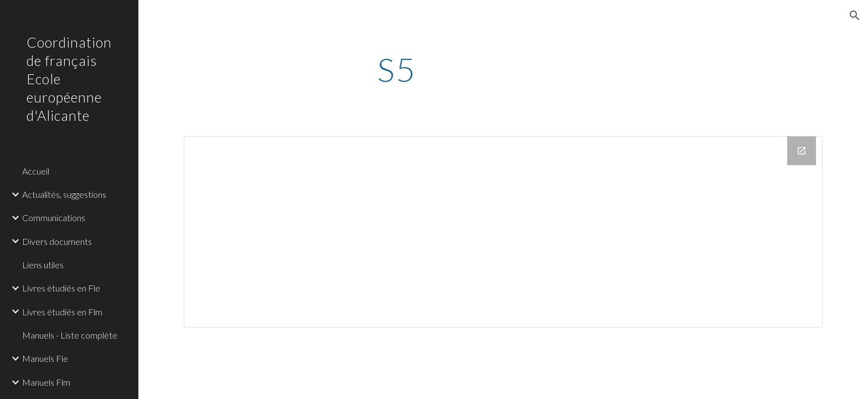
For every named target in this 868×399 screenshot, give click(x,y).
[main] (397, 69)
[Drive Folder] (503, 232)
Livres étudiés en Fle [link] (61, 288)
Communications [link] (54, 218)
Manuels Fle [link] (45, 358)
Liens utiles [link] (43, 265)
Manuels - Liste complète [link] (70, 335)
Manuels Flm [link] (46, 382)
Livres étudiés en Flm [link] (62, 312)
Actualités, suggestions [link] (64, 194)
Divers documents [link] (57, 241)
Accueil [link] (36, 171)
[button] (855, 16)
